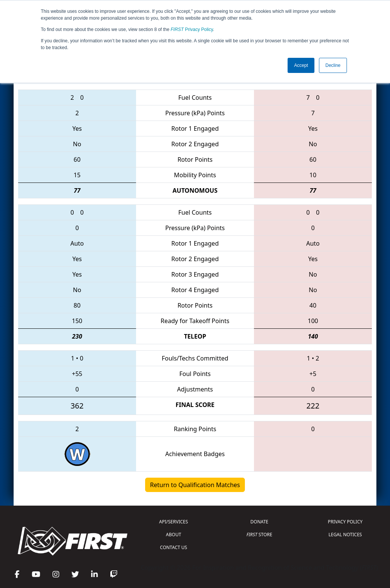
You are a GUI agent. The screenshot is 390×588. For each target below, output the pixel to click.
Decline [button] (333, 65)
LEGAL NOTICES (345, 535)
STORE (259, 535)
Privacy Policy (192, 29)
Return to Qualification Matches (195, 485)
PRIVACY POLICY (345, 522)
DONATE (259, 522)
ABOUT (173, 535)
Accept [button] (301, 65)
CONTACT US (173, 547)
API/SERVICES (173, 522)
